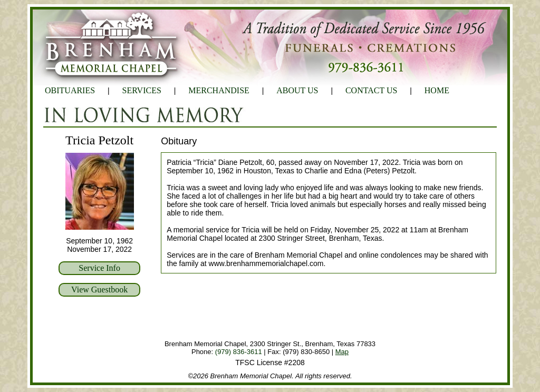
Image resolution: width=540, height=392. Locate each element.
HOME (437, 90)
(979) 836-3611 (239, 352)
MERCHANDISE (219, 90)
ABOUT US (297, 90)
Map (342, 352)
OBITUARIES (70, 90)
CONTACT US (371, 90)
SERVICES (142, 90)
